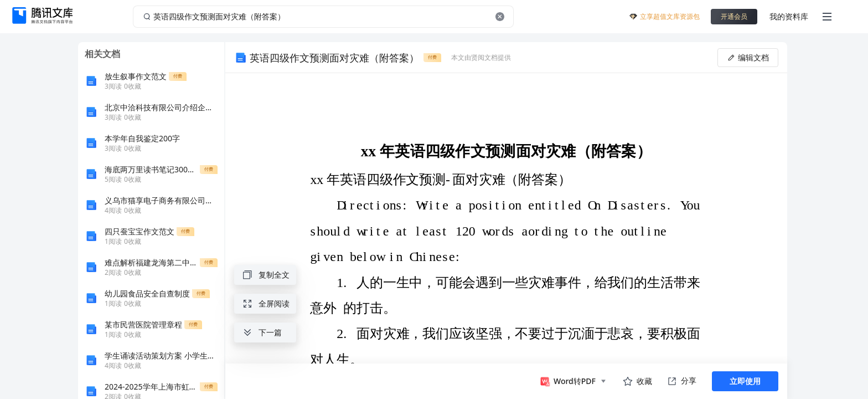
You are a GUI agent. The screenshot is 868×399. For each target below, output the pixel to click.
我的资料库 (789, 16)
